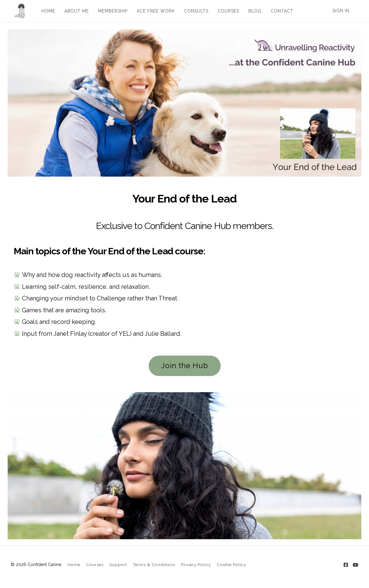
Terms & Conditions (154, 565)
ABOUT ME (75, 11)
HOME (47, 11)
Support (118, 565)
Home (74, 565)
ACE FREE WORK (154, 11)
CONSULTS (194, 11)
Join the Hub (185, 366)
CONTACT (280, 11)
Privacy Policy (196, 565)
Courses (95, 565)
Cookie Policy (231, 565)
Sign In (341, 11)
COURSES (227, 11)
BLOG (253, 11)
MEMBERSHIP (111, 11)
